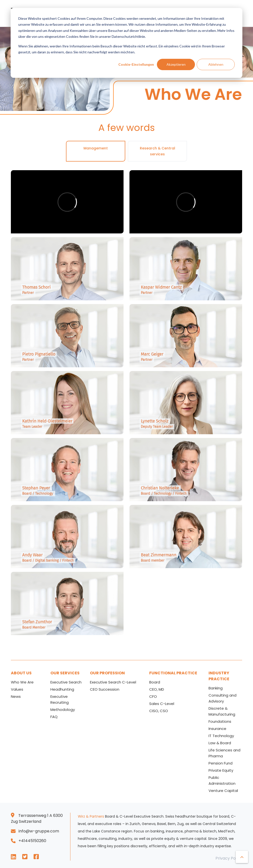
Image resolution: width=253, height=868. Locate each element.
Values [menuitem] (17, 689)
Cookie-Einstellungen (136, 64)
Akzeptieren (176, 64)
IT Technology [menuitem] (221, 736)
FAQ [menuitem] (54, 717)
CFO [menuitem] (153, 696)
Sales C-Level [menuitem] (162, 704)
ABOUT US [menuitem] (21, 673)
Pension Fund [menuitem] (221, 763)
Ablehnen (216, 64)
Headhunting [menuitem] (62, 689)
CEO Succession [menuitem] (105, 689)
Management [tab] (96, 148)
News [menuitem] (16, 696)
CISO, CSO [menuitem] (159, 711)
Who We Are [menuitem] (22, 682)
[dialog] (126, 43)
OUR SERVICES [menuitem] (65, 673)
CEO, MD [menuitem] (157, 689)
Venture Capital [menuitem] (223, 791)
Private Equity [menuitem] (221, 770)
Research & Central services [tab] (158, 151)
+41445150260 (32, 841)
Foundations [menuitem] (220, 721)
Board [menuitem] (155, 682)
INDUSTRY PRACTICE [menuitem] (219, 676)
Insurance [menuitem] (217, 729)
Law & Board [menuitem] (220, 743)
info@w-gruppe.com (39, 831)
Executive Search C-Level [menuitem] (113, 682)
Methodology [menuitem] (63, 710)
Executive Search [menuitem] (66, 682)
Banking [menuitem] (216, 688)
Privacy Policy (229, 858)
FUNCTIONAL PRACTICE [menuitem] (173, 673)
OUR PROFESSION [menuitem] (107, 673)
